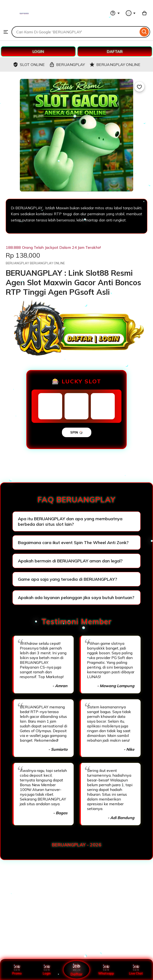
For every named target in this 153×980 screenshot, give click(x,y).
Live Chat (136, 970)
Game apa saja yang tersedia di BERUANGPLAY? (68, 579)
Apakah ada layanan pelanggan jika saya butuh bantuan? (76, 597)
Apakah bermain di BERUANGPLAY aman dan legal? (70, 561)
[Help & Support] (115, 13)
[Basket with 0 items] (144, 13)
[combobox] (75, 32)
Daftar (76, 970)
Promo (17, 970)
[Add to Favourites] (139, 87)
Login (47, 970)
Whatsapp (106, 970)
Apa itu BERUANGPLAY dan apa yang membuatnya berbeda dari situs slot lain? (70, 521)
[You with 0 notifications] (131, 13)
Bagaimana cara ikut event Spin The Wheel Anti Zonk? (73, 542)
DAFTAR (115, 51)
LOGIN (38, 51)
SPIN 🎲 (77, 432)
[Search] (144, 32)
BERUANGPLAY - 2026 (77, 845)
